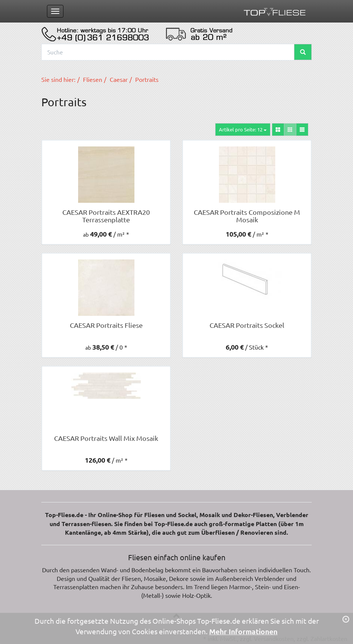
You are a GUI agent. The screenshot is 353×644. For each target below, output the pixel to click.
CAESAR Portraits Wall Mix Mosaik (106, 438)
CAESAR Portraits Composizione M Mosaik (247, 216)
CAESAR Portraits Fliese (106, 325)
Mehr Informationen (243, 631)
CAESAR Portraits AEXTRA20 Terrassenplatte (106, 216)
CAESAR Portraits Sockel (247, 325)
